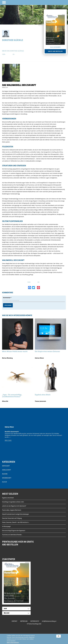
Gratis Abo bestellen (55, 51)
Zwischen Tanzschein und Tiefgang (12, 518)
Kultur (4, 482)
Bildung (5, 474)
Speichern (8, 305)
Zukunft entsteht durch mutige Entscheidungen (15, 514)
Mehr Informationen (13, 642)
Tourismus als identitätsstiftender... (12, 535)
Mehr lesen (8, 440)
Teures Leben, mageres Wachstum (12, 510)
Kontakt (14, 621)
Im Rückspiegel (6, 526)
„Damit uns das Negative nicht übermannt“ (14, 506)
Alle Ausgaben (55, 47)
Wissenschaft (7, 478)
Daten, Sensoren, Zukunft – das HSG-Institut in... (16, 522)
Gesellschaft (7, 470)
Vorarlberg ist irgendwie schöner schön (13, 502)
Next (64, 438)
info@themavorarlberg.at (49, 621)
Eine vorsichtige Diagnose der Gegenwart (14, 531)
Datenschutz (35, 621)
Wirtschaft (6, 466)
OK (59, 636)
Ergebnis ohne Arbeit (8, 498)
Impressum (24, 621)
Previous (4, 438)
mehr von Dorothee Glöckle (13, 51)
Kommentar (7, 298)
